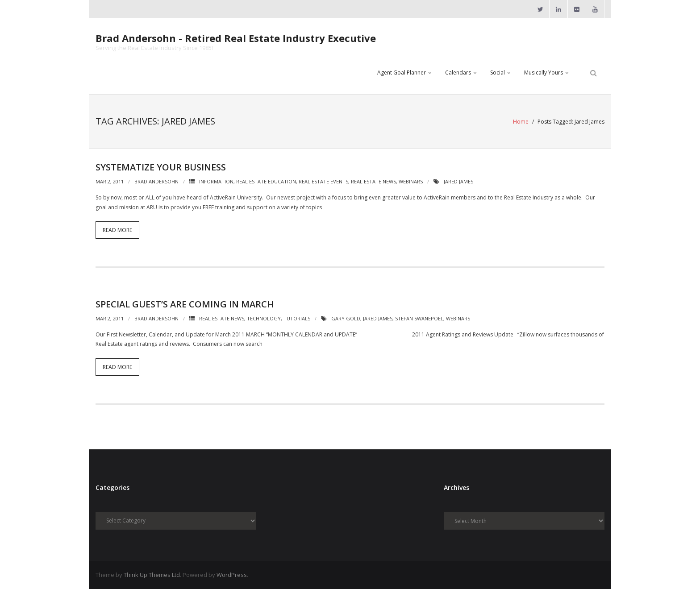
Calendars (458, 73)
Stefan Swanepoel (419, 318)
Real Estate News (373, 181)
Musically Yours (544, 73)
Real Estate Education (266, 181)
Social (498, 73)
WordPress (232, 575)
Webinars (411, 181)
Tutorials (297, 318)
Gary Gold (346, 318)
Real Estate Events (323, 181)
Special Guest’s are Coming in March (185, 304)
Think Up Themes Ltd (152, 575)
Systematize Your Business (161, 167)
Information (216, 181)
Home (521, 122)
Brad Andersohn (156, 181)
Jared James (458, 181)
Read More (117, 230)
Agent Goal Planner (402, 73)
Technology (264, 318)
